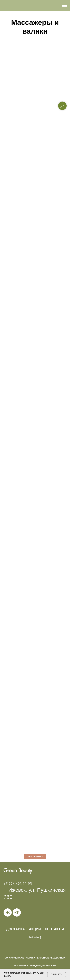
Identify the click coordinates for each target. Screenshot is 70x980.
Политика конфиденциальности (35, 965)
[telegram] (17, 912)
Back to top (35, 937)
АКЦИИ (35, 929)
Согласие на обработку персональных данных (35, 958)
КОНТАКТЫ (54, 929)
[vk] (8, 912)
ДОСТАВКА (15, 929)
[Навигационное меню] (64, 5)
